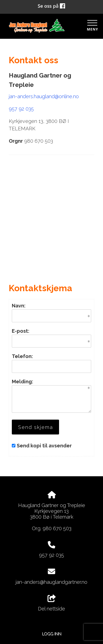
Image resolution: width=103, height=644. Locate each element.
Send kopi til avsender (44, 446)
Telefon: (22, 356)
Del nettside (51, 603)
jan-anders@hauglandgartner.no (51, 582)
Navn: (19, 306)
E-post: (21, 331)
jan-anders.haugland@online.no (44, 96)
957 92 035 (21, 109)
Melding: (23, 382)
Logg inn (52, 634)
